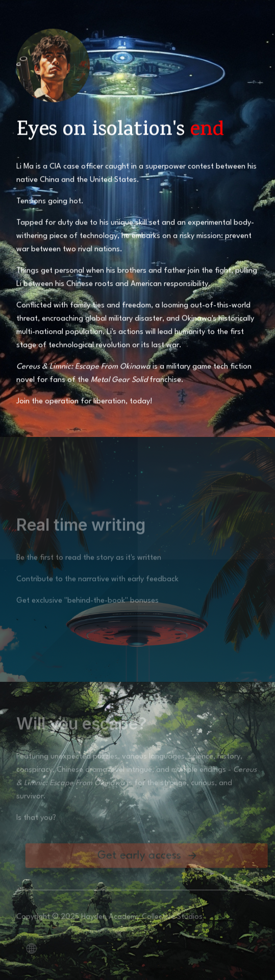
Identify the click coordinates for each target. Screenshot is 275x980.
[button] (152, 857)
